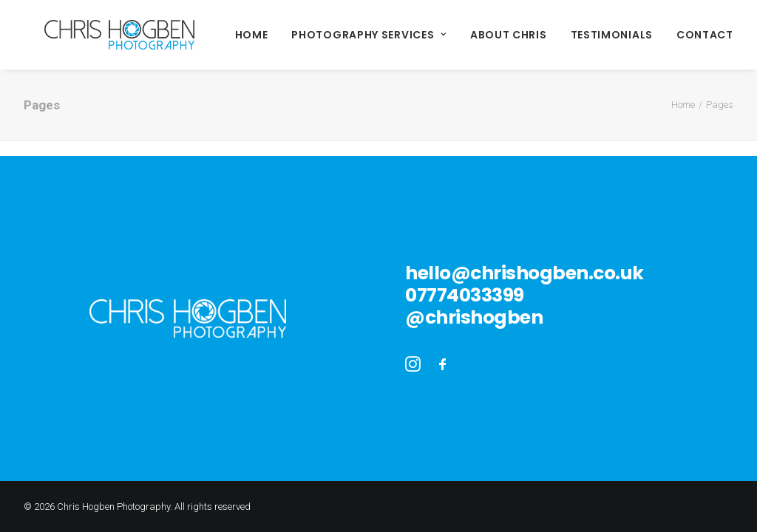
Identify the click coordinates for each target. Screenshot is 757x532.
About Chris (467, 35)
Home (210, 35)
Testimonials (570, 35)
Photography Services (327, 35)
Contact (663, 35)
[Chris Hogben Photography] (99, 35)
